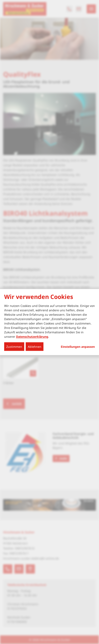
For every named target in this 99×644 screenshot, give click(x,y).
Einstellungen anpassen (78, 347)
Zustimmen (14, 346)
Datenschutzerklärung (32, 336)
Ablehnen (35, 346)
